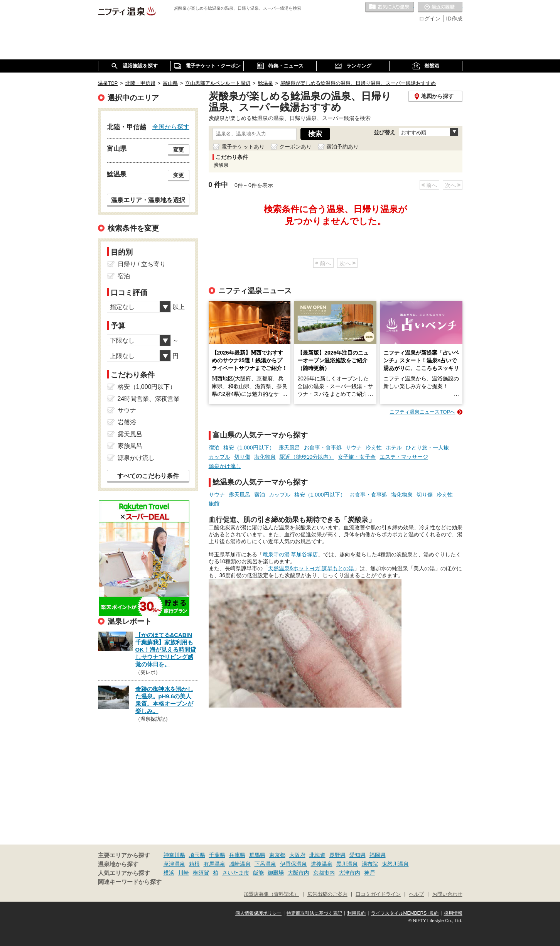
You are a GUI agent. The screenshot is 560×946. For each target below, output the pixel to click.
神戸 (369, 873)
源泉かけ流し (225, 466)
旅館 (214, 503)
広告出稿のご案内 (327, 894)
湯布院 (370, 864)
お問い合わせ (447, 894)
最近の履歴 (440, 7)
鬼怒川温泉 (395, 864)
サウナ (354, 448)
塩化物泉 (265, 457)
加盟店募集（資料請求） (271, 894)
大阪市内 (299, 873)
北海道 (317, 855)
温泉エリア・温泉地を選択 (148, 200)
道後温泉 (322, 864)
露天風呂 (289, 448)
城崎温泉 (240, 864)
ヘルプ (416, 894)
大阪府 (297, 855)
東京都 (277, 855)
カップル (219, 457)
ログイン (430, 19)
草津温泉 (174, 864)
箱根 (194, 864)
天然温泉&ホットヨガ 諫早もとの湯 (311, 568)
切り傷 (242, 457)
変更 (179, 150)
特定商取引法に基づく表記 (314, 913)
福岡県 (378, 855)
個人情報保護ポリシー (258, 913)
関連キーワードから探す (130, 882)
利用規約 (356, 913)
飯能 (258, 873)
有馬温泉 (214, 864)
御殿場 (276, 873)
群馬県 (257, 855)
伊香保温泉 (293, 864)
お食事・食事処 (323, 448)
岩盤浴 (127, 422)
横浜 (169, 873)
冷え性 (374, 448)
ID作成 (454, 19)
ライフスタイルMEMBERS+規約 (405, 913)
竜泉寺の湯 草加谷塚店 (290, 554)
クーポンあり (295, 147)
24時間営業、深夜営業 (149, 399)
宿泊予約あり (342, 147)
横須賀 (201, 873)
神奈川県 (174, 855)
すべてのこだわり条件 (148, 476)
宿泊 (214, 448)
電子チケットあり (243, 147)
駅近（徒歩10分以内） (307, 457)
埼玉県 (197, 855)
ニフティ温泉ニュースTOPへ (422, 412)
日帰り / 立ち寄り (142, 264)
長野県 (337, 855)
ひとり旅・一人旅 (427, 448)
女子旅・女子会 (357, 457)
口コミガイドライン (378, 894)
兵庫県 (237, 855)
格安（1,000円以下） (249, 448)
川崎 (184, 873)
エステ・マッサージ (404, 457)
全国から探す (171, 127)
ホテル (394, 448)
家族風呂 (130, 446)
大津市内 (349, 873)
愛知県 (358, 855)
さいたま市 (236, 873)
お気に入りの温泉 (390, 7)
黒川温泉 (347, 864)
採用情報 (453, 913)
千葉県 (217, 855)
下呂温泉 (265, 864)
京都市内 (324, 873)
